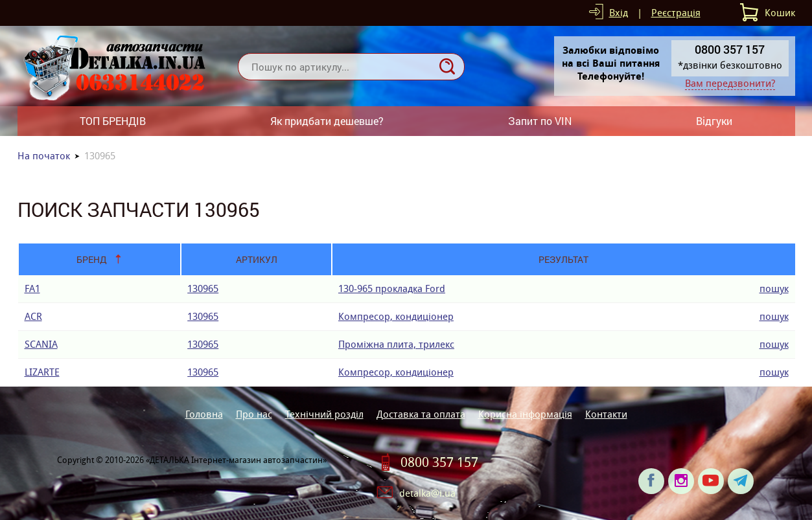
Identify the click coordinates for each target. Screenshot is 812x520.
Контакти (606, 414)
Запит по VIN (540, 121)
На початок (44, 156)
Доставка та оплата (421, 414)
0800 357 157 (439, 462)
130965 (203, 288)
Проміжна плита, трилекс (396, 344)
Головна (204, 414)
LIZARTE (42, 372)
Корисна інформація (525, 414)
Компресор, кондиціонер (396, 316)
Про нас (254, 414)
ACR (33, 316)
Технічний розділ (324, 414)
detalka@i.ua (427, 493)
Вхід (619, 13)
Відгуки (714, 121)
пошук (774, 288)
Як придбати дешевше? (327, 121)
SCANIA (41, 344)
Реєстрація (676, 13)
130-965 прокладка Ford (392, 288)
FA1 (32, 288)
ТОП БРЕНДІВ (113, 121)
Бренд (92, 259)
